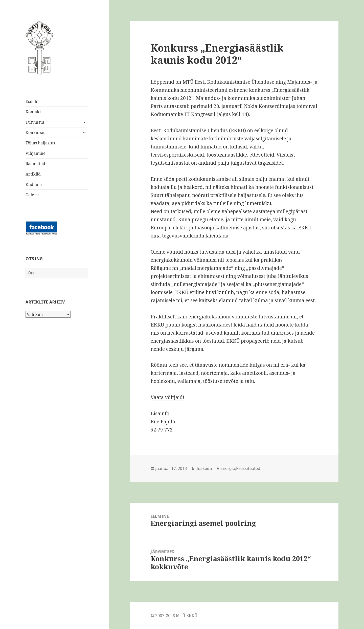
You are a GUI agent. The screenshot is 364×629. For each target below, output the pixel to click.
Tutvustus (35, 122)
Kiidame (34, 184)
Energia (228, 468)
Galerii (32, 195)
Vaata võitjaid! (167, 397)
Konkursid (36, 133)
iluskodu (204, 468)
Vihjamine (36, 153)
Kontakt (33, 112)
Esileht (32, 101)
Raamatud (35, 164)
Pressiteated (248, 468)
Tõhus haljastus (40, 143)
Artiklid (33, 174)
